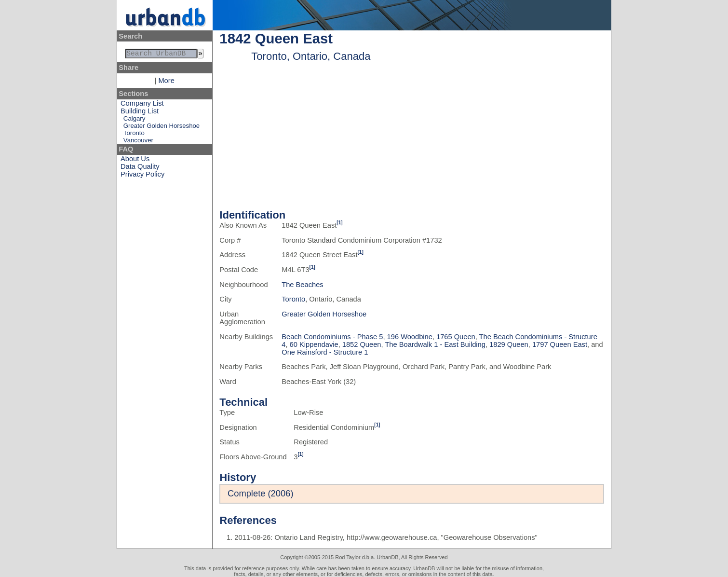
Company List (142, 105)
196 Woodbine (410, 337)
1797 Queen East (560, 344)
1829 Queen (509, 344)
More (166, 82)
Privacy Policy (142, 176)
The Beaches (302, 285)
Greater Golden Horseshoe (162, 128)
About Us (135, 161)
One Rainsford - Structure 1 (325, 352)
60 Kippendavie (314, 344)
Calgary (134, 120)
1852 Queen (362, 344)
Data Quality (140, 168)
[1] (339, 223)
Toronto (134, 135)
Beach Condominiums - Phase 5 (332, 337)
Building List (140, 113)
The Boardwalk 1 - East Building (435, 344)
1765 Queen (456, 337)
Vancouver (138, 142)
